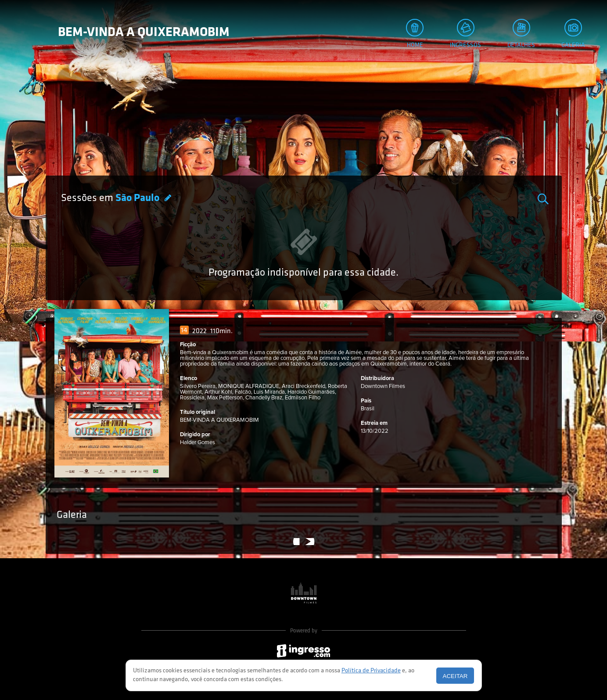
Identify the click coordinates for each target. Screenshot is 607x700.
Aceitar (455, 676)
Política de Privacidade (371, 671)
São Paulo (138, 198)
